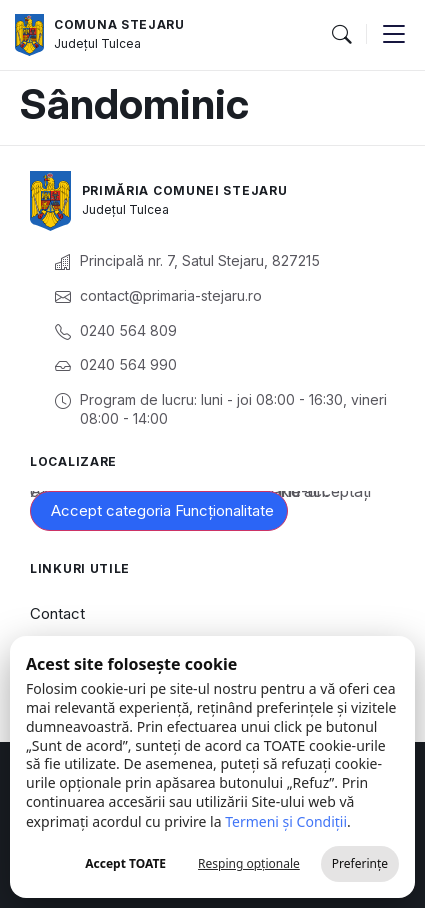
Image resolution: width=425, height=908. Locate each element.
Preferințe (360, 863)
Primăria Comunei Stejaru (185, 190)
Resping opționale (249, 863)
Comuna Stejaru (119, 24)
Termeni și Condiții (286, 821)
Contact (57, 613)
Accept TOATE (125, 863)
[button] (341, 35)
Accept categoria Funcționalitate (162, 510)
